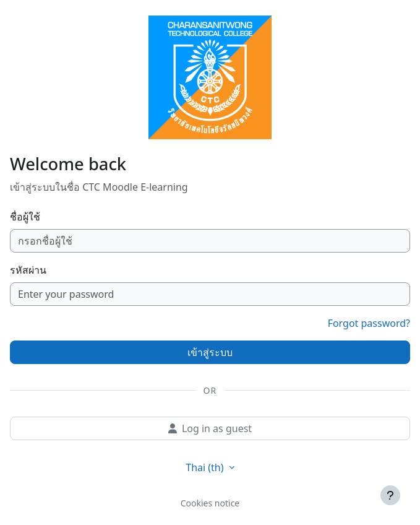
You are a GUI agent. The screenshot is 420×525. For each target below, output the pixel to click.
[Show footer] (390, 495)
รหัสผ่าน (28, 270)
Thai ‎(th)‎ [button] (206, 467)
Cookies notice (210, 503)
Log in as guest (210, 428)
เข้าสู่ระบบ (210, 352)
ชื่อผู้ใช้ (25, 217)
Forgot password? (369, 323)
